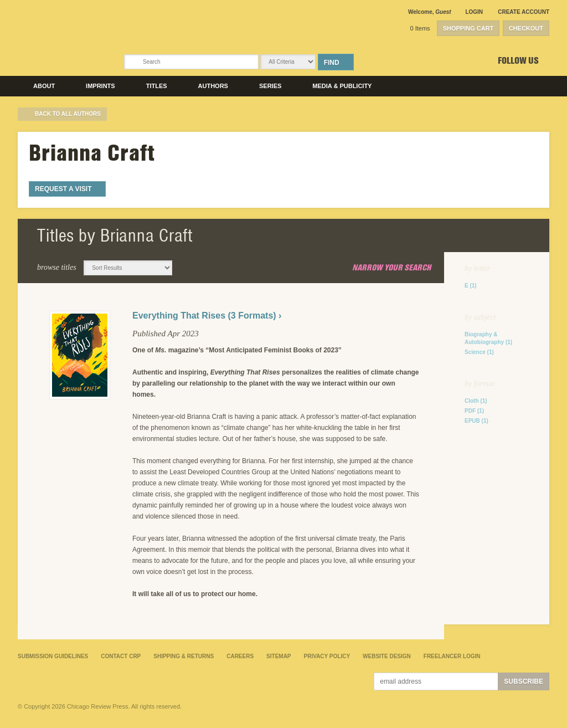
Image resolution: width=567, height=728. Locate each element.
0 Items (420, 28)
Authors (213, 86)
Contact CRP (121, 656)
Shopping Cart (468, 28)
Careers (240, 656)
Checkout (526, 28)
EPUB (476, 421)
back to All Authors (68, 114)
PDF (474, 411)
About (44, 86)
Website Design (387, 656)
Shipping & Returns (184, 656)
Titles (157, 86)
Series (270, 86)
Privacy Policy (327, 656)
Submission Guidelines (53, 656)
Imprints (100, 86)
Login (474, 12)
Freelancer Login (452, 656)
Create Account (524, 12)
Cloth (476, 401)
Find (332, 63)
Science (479, 352)
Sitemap (279, 656)
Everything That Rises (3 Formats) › (207, 316)
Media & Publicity (342, 86)
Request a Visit (63, 189)
